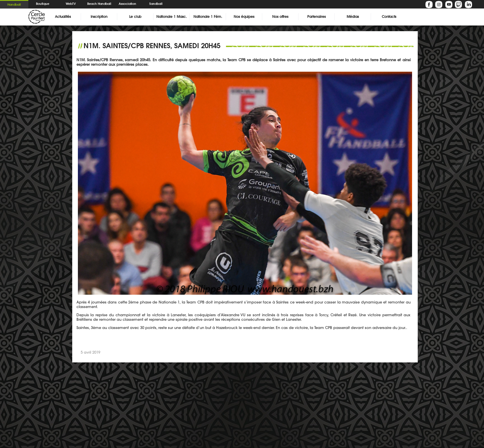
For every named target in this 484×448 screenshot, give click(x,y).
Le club (135, 17)
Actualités (63, 17)
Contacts (389, 17)
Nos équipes (244, 17)
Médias (353, 17)
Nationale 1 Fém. (208, 17)
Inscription (99, 17)
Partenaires (316, 17)
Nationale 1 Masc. (171, 17)
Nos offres (280, 17)
